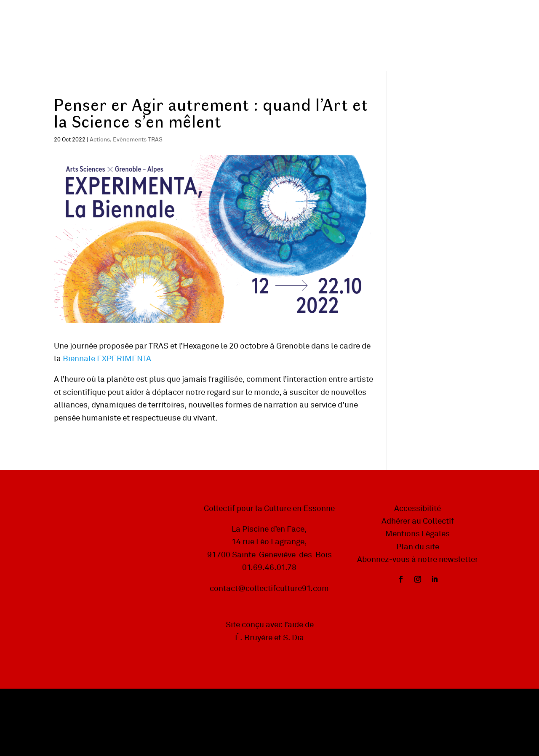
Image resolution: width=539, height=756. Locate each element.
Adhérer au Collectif (418, 521)
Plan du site (418, 547)
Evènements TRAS (138, 140)
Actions (100, 140)
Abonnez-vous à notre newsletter (418, 559)
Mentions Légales (418, 534)
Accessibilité (418, 508)
